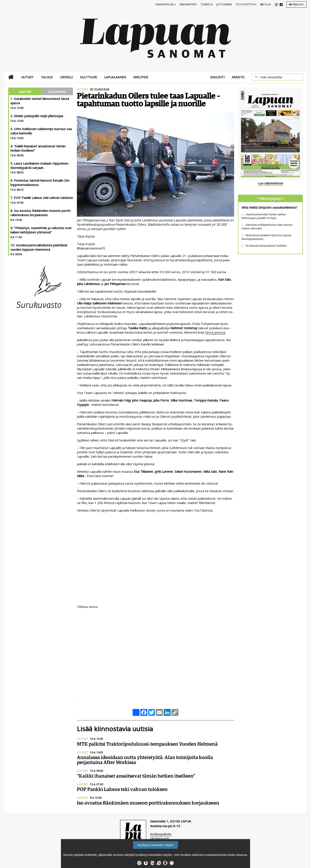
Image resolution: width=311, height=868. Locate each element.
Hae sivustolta (271, 77)
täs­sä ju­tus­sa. (215, 332)
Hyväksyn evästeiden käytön (156, 845)
